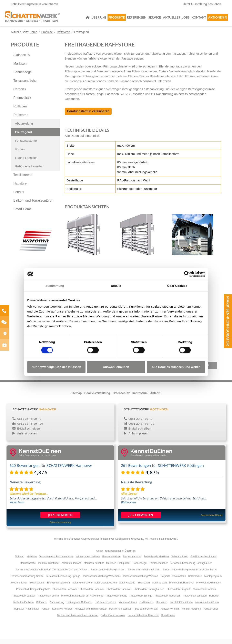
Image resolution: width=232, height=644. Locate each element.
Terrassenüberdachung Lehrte (144, 575)
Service (155, 19)
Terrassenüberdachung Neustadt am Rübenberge (190, 575)
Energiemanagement (58, 588)
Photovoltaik (22, 103)
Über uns (99, 19)
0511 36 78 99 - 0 (29, 424)
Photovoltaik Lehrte (48, 601)
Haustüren (21, 188)
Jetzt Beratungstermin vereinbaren (34, 4)
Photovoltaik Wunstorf (195, 601)
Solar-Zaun (144, 588)
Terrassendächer (25, 86)
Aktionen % (218, 19)
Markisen (20, 69)
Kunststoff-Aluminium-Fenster (91, 614)
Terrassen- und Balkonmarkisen (56, 562)
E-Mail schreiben (29, 434)
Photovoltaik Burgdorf (178, 594)
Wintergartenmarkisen (88, 562)
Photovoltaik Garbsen (204, 594)
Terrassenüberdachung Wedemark (101, 581)
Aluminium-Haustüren (207, 607)
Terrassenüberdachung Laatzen (108, 575)
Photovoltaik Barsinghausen (149, 594)
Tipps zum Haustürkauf (26, 614)
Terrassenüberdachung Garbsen (71, 575)
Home (33, 37)
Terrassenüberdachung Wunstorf (140, 581)
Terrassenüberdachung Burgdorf (33, 575)
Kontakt (199, 19)
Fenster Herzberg (191, 614)
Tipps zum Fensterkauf (146, 614)
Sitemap (76, 398)
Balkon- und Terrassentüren (33, 206)
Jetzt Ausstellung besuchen (202, 4)
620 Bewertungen (25, 471)
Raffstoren (63, 37)
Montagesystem (213, 581)
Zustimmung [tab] (55, 286)
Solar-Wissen (159, 588)
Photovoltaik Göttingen (209, 588)
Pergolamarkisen (132, 562)
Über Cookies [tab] (177, 286)
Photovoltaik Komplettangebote (33, 594)
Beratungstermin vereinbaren (88, 116)
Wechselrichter (19, 588)
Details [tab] (116, 286)
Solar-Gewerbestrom (106, 588)
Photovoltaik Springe (141, 601)
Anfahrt (155, 398)
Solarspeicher (37, 588)
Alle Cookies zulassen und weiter (176, 367)
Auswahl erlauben (116, 367)
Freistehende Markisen (156, 562)
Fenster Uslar (211, 614)
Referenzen (137, 19)
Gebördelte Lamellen (29, 171)
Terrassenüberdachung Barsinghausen (191, 568)
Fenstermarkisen (111, 562)
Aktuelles (172, 19)
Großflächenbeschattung (204, 562)
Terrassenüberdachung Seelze (27, 581)
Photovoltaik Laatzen (24, 601)
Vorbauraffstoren (128, 607)
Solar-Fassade (127, 588)
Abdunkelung (24, 129)
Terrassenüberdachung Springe (63, 581)
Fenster (19, 197)
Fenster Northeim (170, 614)
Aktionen (19, 562)
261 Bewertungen (136, 471)
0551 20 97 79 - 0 (140, 424)
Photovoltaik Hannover (181, 588)
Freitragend (23, 137)
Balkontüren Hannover (113, 620)
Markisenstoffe (28, 568)
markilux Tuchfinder (49, 568)
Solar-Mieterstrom (82, 588)
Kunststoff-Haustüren (181, 607)
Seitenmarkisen (180, 562)
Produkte (117, 19)
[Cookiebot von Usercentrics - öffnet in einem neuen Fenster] (187, 274)
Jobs (186, 19)
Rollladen (20, 111)
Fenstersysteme (26, 146)
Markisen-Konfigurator (228, 321)
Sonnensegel (23, 77)
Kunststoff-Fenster (62, 614)
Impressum (140, 398)
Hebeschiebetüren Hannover (143, 620)
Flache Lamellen (26, 163)
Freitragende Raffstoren (79, 607)
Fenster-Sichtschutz (120, 614)
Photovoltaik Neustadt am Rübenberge (82, 601)
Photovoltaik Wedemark (168, 601)
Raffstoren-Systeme (106, 607)
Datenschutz (121, 398)
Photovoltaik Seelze (116, 601)
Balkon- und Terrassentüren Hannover (78, 620)
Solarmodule (195, 581)
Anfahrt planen (27, 438)
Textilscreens (23, 180)
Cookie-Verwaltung (97, 398)
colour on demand (72, 568)
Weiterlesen (17, 507)
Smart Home (22, 214)
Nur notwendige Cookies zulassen (56, 367)
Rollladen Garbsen (23, 607)
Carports (19, 94)
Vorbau (20, 154)
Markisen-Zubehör (94, 568)
